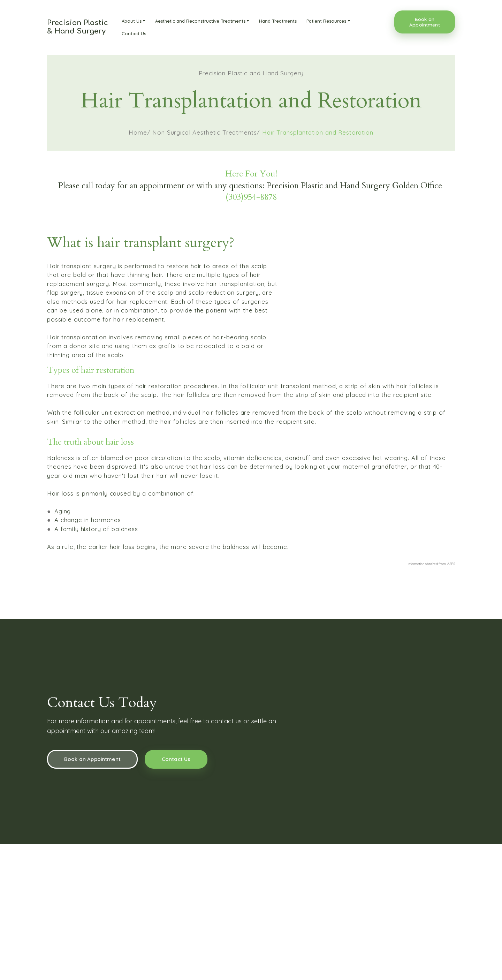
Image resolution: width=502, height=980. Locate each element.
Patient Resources (326, 21)
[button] (425, 22)
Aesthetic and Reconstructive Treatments (200, 21)
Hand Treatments (278, 21)
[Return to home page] (78, 27)
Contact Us (134, 33)
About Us (132, 21)
